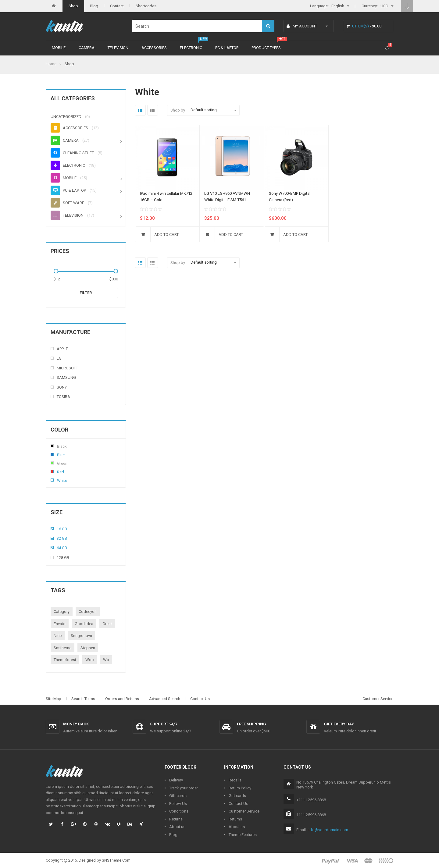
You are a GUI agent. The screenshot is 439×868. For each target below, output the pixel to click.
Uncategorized (66, 117)
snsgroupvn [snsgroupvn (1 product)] (81, 636)
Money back (76, 724)
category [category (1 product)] (62, 612)
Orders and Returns (122, 699)
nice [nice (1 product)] (58, 636)
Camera (87, 48)
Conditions (179, 811)
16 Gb (62, 529)
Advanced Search (165, 699)
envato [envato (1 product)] (60, 624)
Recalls (235, 780)
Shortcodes (146, 6)
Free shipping (252, 724)
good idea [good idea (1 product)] (84, 624)
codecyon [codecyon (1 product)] (88, 612)
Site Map (54, 699)
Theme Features (243, 835)
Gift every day (339, 724)
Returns (176, 819)
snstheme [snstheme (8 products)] (62, 648)
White (52, 480)
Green (52, 463)
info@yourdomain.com (328, 830)
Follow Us (178, 804)
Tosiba (63, 397)
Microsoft (67, 368)
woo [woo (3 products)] (90, 660)
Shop (73, 6)
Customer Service (378, 699)
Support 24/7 (164, 724)
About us (177, 827)
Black (52, 446)
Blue (52, 454)
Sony (62, 387)
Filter (86, 293)
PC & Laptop (227, 48)
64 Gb (62, 548)
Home (51, 64)
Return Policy (240, 788)
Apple (62, 349)
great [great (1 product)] (107, 624)
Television (118, 48)
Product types (266, 48)
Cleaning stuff (72, 153)
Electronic (191, 48)
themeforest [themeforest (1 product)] (65, 660)
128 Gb (63, 558)
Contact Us (200, 699)
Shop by (178, 110)
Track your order (184, 788)
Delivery (176, 780)
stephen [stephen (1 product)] (88, 648)
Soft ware (67, 203)
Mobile (59, 48)
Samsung (66, 377)
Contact (117, 6)
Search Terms (83, 699)
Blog (94, 6)
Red (52, 471)
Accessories (154, 48)
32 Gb (62, 538)
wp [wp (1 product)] (106, 660)
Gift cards (178, 796)
